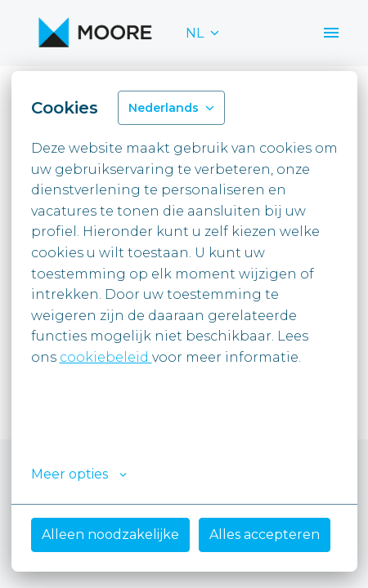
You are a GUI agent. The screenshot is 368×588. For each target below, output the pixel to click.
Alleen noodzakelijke (110, 535)
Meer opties (79, 474)
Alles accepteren (265, 535)
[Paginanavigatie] (331, 33)
